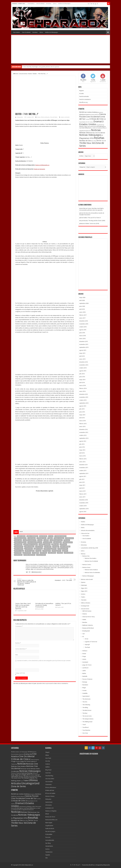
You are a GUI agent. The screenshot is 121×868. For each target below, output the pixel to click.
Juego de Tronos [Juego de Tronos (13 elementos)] (25, 761)
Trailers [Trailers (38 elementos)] (26, 781)
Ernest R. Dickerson (20, 502)
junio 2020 (82, 306)
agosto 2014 (83, 371)
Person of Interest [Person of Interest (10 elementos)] (16, 773)
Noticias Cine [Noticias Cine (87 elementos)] (84, 133)
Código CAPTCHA (20, 632)
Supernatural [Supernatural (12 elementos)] (15, 776)
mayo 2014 (82, 380)
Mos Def (39, 510)
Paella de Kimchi (50, 829)
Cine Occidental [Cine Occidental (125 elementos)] (93, 117)
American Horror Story (89, 617)
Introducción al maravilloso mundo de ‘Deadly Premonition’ (44, 564)
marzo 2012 (83, 456)
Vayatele (48, 855)
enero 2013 (82, 427)
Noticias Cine (86, 556)
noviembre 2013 (84, 397)
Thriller (60, 512)
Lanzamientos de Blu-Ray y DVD (90, 548)
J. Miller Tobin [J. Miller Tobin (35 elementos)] (87, 127)
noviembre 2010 (84, 503)
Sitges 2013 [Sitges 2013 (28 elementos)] (26, 775)
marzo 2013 (83, 421)
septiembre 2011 (84, 473)
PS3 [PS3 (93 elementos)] (92, 138)
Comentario (19, 585)
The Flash (87, 647)
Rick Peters (18, 512)
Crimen (50, 497)
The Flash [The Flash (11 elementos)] (26, 776)
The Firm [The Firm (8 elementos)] (21, 776)
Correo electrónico (21, 608)
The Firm (85, 702)
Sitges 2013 (84, 591)
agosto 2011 (83, 476)
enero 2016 (82, 339)
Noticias (83, 554)
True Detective (86, 730)
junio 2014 (82, 377)
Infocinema (48, 805)
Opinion (83, 582)
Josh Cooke (39, 506)
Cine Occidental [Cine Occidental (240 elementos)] (27, 756)
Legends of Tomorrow (91, 642)
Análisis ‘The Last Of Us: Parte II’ (92, 218)
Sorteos (83, 594)
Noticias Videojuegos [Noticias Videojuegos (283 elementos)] (30, 771)
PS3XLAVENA (49, 834)
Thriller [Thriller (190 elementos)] (83, 143)
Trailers (83, 597)
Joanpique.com (49, 808)
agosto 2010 (83, 512)
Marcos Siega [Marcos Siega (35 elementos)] (22, 810)
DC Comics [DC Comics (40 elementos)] (90, 122)
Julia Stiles (48, 506)
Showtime (36, 512)
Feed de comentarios (85, 99)
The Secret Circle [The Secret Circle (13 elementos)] (16, 778)
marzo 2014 (83, 385)
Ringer (84, 688)
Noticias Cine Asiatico (91, 558)
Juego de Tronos (87, 665)
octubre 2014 (83, 368)
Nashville (85, 676)
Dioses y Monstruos (51, 787)
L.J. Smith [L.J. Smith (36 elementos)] (93, 128)
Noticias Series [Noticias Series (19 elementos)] (26, 769)
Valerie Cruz (18, 514)
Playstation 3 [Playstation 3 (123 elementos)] (85, 138)
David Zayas (18, 500)
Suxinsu (47, 849)
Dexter (30, 74)
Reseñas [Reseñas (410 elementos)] (99, 138)
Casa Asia (48, 773)
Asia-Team (48, 758)
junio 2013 (82, 412)
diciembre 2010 (84, 500)
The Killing (85, 708)
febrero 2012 (83, 459)
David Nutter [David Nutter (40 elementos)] (83, 122)
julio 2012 (82, 444)
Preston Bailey (57, 510)
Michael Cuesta (30, 510)
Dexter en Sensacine (40, 169)
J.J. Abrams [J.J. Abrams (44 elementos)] (29, 807)
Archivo (81, 156)
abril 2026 (82, 300)
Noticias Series (86, 567)
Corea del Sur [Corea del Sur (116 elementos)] (31, 798)
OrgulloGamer (49, 826)
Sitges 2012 (84, 588)
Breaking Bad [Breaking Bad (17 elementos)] (28, 754)
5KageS (47, 752)
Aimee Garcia (21, 495)
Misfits (84, 673)
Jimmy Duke (82, 208)
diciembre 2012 (84, 429)
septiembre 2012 (84, 438)
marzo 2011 (83, 491)
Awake (84, 620)
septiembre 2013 (84, 403)
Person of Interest (87, 679)
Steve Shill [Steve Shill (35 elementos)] (93, 141)
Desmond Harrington (30, 500)
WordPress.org (83, 102)
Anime (83, 528)
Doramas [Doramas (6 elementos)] (37, 760)
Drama (46, 500)
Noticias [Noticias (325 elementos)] (96, 130)
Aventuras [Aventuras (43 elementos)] (88, 115)
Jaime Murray (58, 502)
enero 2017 (82, 318)
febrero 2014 (83, 388)
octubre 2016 (83, 327)
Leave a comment (65, 117)
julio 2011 (82, 479)
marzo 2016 (83, 336)
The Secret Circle (87, 716)
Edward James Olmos (56, 500)
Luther (84, 671)
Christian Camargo (61, 495)
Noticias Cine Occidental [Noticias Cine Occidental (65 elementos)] (97, 133)
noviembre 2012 (84, 432)
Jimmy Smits (55, 504)
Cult (83, 634)
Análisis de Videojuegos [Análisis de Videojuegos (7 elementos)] (22, 752)
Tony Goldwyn (69, 512)
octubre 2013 (83, 400)
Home (16, 74)
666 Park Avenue (87, 611)
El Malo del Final (50, 790)
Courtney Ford (42, 497)
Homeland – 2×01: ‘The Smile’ (62, 539)
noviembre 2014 (84, 365)
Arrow (86, 639)
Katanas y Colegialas (51, 811)
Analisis (83, 522)
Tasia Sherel (52, 512)
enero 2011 (82, 497)
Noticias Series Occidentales (92, 573)
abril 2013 (82, 418)
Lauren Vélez (29, 508)
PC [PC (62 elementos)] (102, 135)
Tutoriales (84, 600)
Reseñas (65, 510)
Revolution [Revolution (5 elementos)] (35, 773)
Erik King (67, 500)
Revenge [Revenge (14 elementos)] (30, 773)
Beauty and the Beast (88, 628)
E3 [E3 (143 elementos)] (103, 122)
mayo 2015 (82, 353)
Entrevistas (84, 545)
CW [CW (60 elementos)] (105, 119)
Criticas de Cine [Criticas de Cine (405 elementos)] (20, 759)
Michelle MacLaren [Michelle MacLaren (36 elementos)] (86, 131)
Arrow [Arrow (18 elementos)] (30, 752)
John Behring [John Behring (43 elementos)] (100, 126)
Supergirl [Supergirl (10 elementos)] (37, 775)
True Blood (85, 727)
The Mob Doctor (87, 710)
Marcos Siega (38, 508)
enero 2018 (82, 312)
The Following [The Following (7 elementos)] (32, 776)
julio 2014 (82, 374)
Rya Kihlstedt (27, 512)
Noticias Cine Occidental (91, 561)
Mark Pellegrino (63, 508)
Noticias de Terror (50, 817)
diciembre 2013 (84, 394)
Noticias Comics (87, 565)
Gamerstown (49, 802)
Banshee (85, 622)
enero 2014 (82, 391)
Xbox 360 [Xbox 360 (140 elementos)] (91, 143)
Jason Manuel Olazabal (31, 504)
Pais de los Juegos (50, 831)
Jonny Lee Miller (29, 506)
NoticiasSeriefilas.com (51, 820)
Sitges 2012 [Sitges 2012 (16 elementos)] (18, 775)
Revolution (85, 685)
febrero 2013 (83, 424)
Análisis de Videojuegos (64, 4)
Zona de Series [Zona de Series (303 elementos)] (18, 786)
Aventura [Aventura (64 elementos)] (82, 114)
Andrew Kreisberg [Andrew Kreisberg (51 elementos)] (92, 112)
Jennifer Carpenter (45, 504)
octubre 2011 (83, 471)
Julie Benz (56, 506)
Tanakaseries (49, 852)
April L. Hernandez (32, 495)
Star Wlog (48, 843)
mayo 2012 (82, 450)
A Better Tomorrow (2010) (92, 224)
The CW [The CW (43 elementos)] (104, 141)
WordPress (92, 865)
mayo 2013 (82, 415)
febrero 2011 (83, 494)
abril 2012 (82, 453)
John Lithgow (19, 506)
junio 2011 (82, 482)
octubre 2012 (83, 435)
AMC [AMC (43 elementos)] (86, 112)
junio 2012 (82, 447)
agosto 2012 (83, 441)
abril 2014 (82, 383)
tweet (21, 491)
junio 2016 (82, 333)
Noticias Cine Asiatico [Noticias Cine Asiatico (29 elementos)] (19, 766)
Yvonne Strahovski (29, 514)
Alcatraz (85, 614)
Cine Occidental (40, 4)
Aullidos (48, 767)
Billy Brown (43, 495)
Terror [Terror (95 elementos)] (99, 141)
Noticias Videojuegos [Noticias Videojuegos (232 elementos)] (90, 135)
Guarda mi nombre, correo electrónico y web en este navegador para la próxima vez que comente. (44, 620)
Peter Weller (47, 510)
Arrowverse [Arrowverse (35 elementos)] (100, 112)
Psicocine (48, 837)
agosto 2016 (83, 330)
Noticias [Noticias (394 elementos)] (22, 764)
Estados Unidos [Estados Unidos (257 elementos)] (88, 124)
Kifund (47, 814)
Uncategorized (85, 606)
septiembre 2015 (84, 347)
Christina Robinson (20, 497)
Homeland (85, 662)
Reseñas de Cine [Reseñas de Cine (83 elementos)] (85, 141)
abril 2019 (82, 309)
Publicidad (84, 585)
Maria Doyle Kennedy (50, 508)
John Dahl (63, 504)
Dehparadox (20, 117)
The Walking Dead (87, 722)
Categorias (82, 167)
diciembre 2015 (84, 341)
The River (85, 713)
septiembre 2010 (84, 509)
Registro (82, 91)
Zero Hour (85, 733)
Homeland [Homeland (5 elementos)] (18, 762)
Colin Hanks (32, 497)
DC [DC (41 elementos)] (29, 759)
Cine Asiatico (31, 4)
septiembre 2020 (84, 303)
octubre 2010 (83, 506)
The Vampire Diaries (88, 719)
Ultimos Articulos (45, 117)
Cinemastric (49, 785)
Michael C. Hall (19, 510)
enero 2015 (82, 359)
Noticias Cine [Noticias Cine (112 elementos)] (32, 764)
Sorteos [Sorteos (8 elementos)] (32, 775)
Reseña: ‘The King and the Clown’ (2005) (94, 221)
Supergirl (87, 644)
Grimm (84, 659)
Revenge (85, 682)
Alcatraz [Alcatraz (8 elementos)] (13, 752)
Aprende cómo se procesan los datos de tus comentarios (52, 643)
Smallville (85, 693)
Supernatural (86, 696)
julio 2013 (82, 409)
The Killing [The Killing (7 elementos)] (38, 776)
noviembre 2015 (84, 344)
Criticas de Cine (85, 533)
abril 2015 (82, 356)
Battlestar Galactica (88, 625)
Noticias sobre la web (87, 579)
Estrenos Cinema (50, 796)
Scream (84, 690)
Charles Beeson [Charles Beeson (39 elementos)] (95, 115)
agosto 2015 (83, 350)
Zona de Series (23, 74)
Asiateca (48, 764)
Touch (84, 725)
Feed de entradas (84, 96)
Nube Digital (49, 823)
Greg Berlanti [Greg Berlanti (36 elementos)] (100, 125)
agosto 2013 (83, 406)
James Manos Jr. (68, 502)
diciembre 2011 (84, 465)
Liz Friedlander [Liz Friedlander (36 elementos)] (99, 128)
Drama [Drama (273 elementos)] (97, 121)
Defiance (85, 651)
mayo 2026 (82, 297)
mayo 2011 (82, 485)
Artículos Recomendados (88, 530)
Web (17, 614)
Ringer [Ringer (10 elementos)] (13, 775)
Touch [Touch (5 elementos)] (22, 781)
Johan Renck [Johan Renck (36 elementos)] (93, 127)
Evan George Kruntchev (35, 502)
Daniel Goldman (59, 497)
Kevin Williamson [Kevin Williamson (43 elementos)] (86, 128)
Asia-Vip (48, 761)
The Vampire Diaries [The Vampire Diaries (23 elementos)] (28, 778)
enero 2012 (82, 462)
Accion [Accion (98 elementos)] (82, 112)
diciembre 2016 (84, 321)
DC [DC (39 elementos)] (87, 122)
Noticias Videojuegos (88, 576)
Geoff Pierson (48, 502)
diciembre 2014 (84, 362)
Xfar (47, 858)
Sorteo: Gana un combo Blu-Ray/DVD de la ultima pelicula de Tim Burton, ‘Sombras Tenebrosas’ (27, 541)
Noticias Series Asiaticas (91, 570)
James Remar (18, 504)
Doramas (49, 4)
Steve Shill (44, 512)
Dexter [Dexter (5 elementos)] (32, 760)
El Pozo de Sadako (50, 793)
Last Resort (85, 668)
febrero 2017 (83, 315)
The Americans (86, 699)
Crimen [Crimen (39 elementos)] (87, 119)
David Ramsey (70, 497)
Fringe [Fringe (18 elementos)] (13, 761)
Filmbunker (48, 799)
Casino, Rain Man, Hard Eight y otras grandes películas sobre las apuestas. (41, 67)
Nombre (18, 602)
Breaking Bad (86, 631)
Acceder (82, 94)
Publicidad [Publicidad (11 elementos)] (24, 773)
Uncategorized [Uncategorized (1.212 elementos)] (30, 783)
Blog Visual (48, 770)
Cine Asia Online (50, 779)
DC (83, 637)
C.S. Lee (51, 495)
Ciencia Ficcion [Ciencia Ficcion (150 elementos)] (32, 796)
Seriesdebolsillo (50, 840)
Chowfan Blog (49, 776)
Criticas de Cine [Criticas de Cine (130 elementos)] (96, 119)
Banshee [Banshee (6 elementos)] (21, 754)
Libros (55, 4)
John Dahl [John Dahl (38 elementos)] (24, 808)
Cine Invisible (49, 782)
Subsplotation (49, 846)
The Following (86, 705)
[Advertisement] (61, 49)
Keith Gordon (19, 508)
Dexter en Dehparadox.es (42, 165)
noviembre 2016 (84, 324)
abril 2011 (82, 488)
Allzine (47, 755)
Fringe (84, 656)
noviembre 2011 (84, 468)
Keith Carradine (65, 506)
